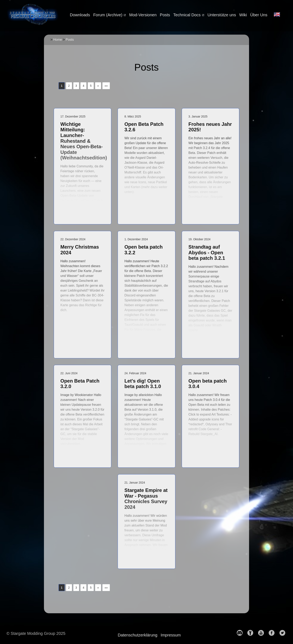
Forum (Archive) (108, 15)
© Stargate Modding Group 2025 (36, 633)
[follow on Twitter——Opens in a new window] (284, 633)
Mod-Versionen (143, 15)
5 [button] (91, 86)
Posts (165, 15)
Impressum (171, 635)
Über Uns (259, 15)
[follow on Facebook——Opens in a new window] (273, 633)
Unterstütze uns (222, 15)
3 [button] (76, 86)
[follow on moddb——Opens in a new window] (252, 633)
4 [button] (83, 86)
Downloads (80, 15)
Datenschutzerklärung (138, 635)
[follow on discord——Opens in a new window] (241, 633)
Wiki (243, 15)
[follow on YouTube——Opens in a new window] (263, 633)
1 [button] (62, 86)
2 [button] (69, 86)
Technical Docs (188, 15)
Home (58, 40)
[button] (98, 86)
